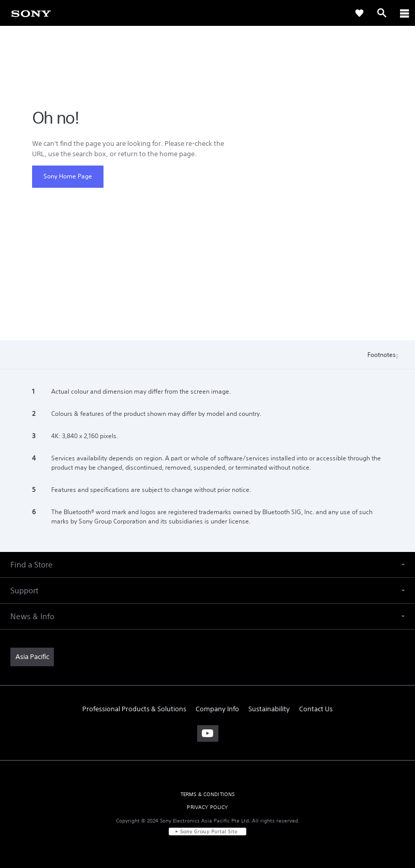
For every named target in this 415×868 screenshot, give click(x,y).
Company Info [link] (217, 709)
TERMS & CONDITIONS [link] (208, 794)
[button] (207, 565)
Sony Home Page (68, 176)
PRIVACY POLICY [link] (207, 807)
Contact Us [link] (316, 709)
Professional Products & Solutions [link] (134, 709)
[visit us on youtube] (208, 734)
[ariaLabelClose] (404, 13)
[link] (31, 13)
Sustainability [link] (269, 709)
